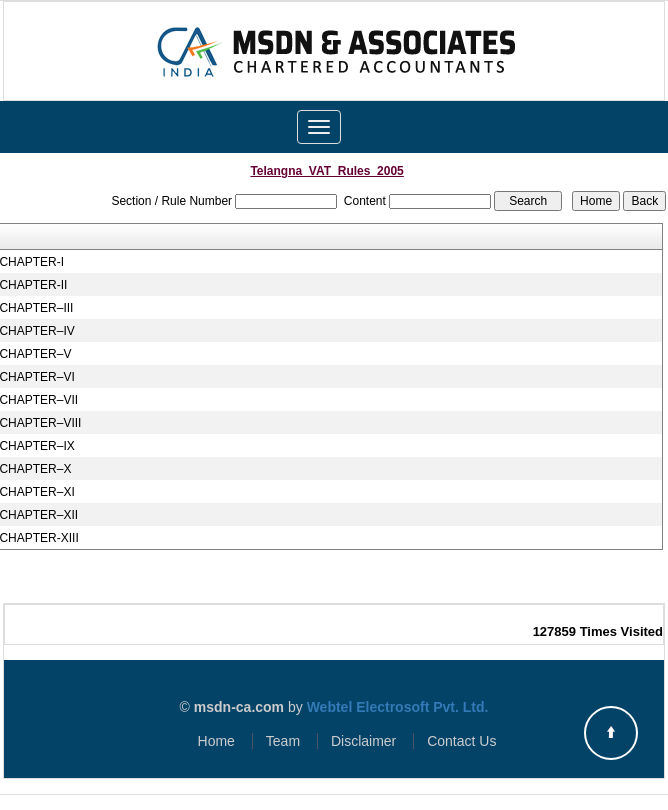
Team (283, 741)
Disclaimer (363, 741)
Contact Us (461, 741)
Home (216, 741)
